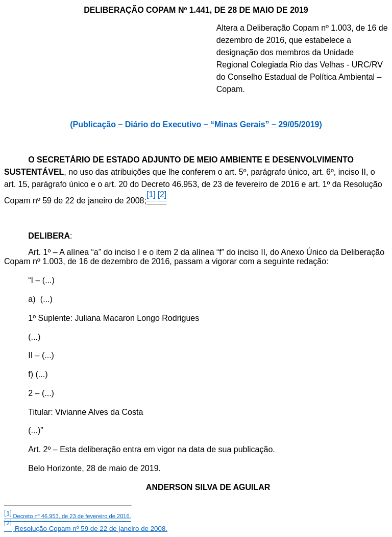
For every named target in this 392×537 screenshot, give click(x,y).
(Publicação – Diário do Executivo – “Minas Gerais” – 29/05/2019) (196, 124)
